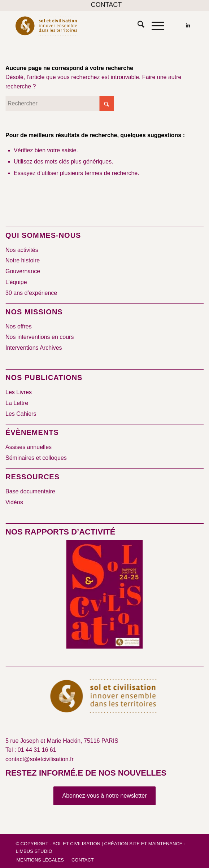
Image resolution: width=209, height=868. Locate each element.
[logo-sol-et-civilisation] (87, 26)
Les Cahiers (21, 414)
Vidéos (14, 502)
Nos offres (19, 326)
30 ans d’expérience (31, 293)
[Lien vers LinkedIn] (188, 26)
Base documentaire (30, 491)
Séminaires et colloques (36, 458)
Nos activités (22, 250)
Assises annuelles (29, 447)
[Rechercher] (137, 26)
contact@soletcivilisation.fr (40, 759)
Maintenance (166, 844)
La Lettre (17, 403)
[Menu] (154, 26)
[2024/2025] (105, 596)
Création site (122, 844)
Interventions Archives (34, 348)
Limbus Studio (34, 851)
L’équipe (16, 282)
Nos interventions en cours (40, 337)
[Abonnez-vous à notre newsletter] (105, 796)
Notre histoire (23, 260)
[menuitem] (106, 5)
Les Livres (19, 392)
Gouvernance (23, 271)
